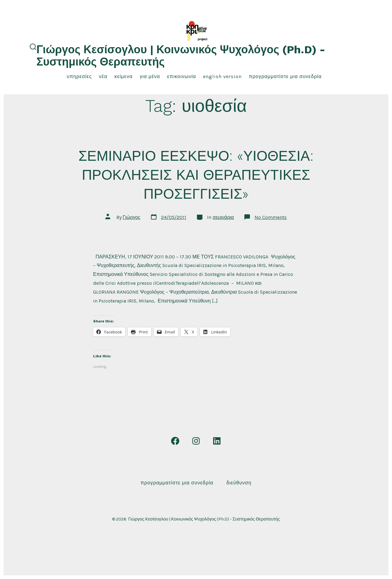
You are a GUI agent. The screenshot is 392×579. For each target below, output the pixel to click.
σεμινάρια (223, 217)
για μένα (150, 76)
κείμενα (124, 76)
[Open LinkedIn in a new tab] (217, 441)
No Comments (271, 217)
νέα (103, 76)
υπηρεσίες (79, 76)
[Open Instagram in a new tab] (196, 441)
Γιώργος (132, 217)
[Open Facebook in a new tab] (175, 441)
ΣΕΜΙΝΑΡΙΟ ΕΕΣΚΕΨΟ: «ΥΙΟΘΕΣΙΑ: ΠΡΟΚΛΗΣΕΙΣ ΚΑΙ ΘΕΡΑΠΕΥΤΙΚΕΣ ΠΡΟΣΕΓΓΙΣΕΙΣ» (196, 175)
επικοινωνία (182, 76)
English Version (222, 76)
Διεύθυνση (239, 483)
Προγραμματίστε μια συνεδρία (285, 76)
